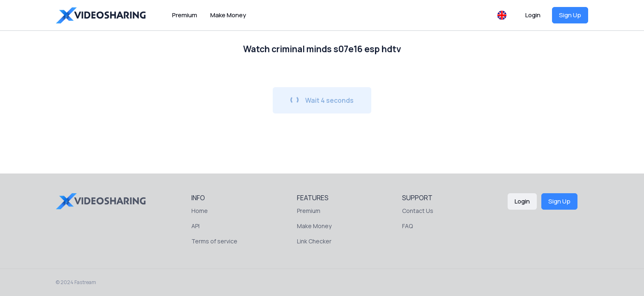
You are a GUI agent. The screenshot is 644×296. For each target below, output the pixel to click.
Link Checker (314, 241)
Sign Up (570, 15)
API (195, 226)
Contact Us (418, 211)
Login (533, 15)
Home (200, 211)
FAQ (407, 226)
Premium (185, 15)
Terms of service (214, 241)
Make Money (228, 15)
